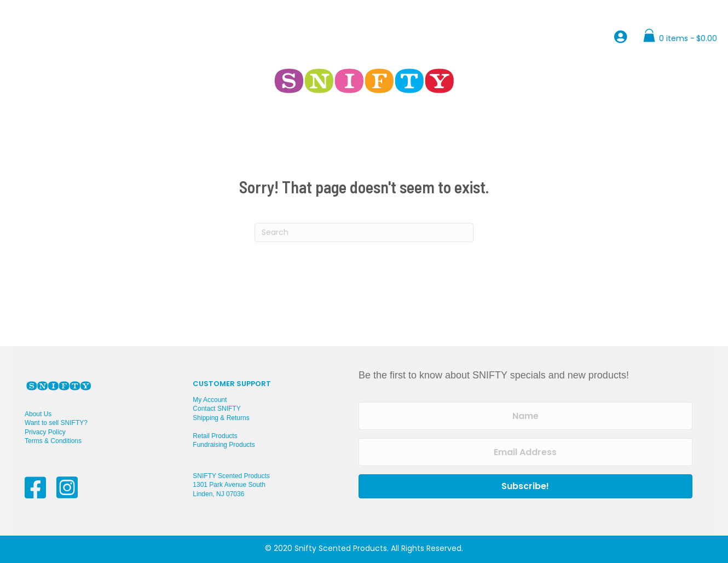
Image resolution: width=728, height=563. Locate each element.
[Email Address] (525, 452)
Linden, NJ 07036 (218, 494)
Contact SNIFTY (216, 409)
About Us (38, 414)
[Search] (364, 232)
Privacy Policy (45, 432)
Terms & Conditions (53, 441)
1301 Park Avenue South (229, 485)
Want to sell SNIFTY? (56, 423)
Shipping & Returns (221, 418)
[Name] (525, 416)
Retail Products (215, 436)
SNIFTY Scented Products (231, 476)
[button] (525, 486)
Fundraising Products (224, 445)
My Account (210, 400)
